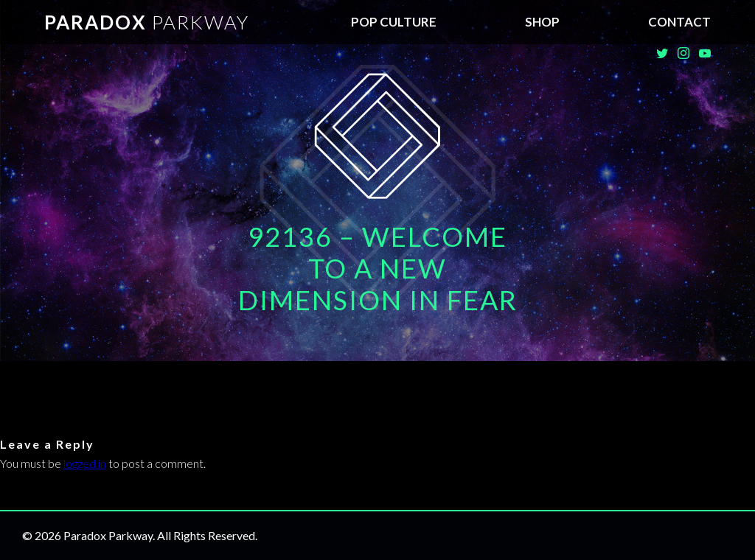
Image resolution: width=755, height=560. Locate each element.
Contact (679, 22)
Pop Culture (394, 22)
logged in (85, 463)
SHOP (542, 22)
